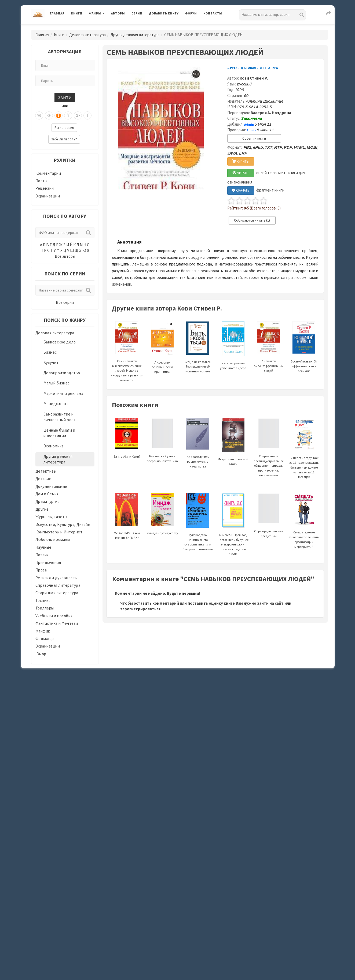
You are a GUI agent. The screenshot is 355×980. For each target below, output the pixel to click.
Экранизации (48, 196)
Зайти (65, 97)
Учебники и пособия (54, 616)
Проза (41, 570)
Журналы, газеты (51, 517)
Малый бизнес (57, 383)
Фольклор (45, 639)
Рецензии (45, 188)
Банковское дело (60, 342)
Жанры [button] (95, 13)
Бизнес (50, 352)
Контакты (213, 13)
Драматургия (48, 501)
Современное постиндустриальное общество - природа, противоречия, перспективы (269, 454)
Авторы (118, 13)
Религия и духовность (56, 578)
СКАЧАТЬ (241, 190)
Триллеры (45, 608)
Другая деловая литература (135, 35)
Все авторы (65, 256)
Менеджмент (56, 404)
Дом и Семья (47, 494)
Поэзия (42, 555)
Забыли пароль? (64, 139)
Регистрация (64, 128)
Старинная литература (57, 593)
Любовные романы (53, 539)
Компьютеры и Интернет (59, 532)
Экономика (54, 446)
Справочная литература (58, 585)
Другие (42, 509)
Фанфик (43, 631)
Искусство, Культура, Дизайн (63, 524)
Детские (43, 479)
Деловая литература (87, 35)
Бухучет (51, 363)
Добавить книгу (164, 13)
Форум (191, 13)
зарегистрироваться (140, 609)
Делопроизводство (62, 373)
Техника (43, 601)
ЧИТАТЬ (241, 173)
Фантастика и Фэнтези (57, 623)
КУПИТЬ (241, 161)
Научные (43, 547)
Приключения (48, 562)
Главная (57, 13)
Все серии (65, 302)
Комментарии (48, 173)
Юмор (41, 654)
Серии (137, 13)
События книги (254, 138)
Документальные (51, 486)
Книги (77, 13)
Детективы (46, 471)
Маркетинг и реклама (63, 393)
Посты (41, 181)
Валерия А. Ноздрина (271, 113)
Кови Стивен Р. (254, 78)
